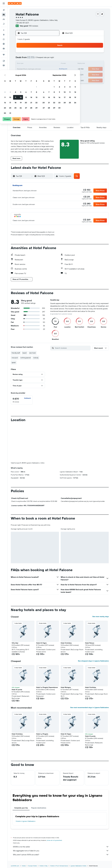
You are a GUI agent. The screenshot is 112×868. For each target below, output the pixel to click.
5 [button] (37, 59)
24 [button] (26, 74)
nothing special (26, 358)
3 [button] (26, 59)
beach (25, 353)
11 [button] (31, 64)
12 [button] (37, 64)
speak (14, 362)
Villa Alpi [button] (15, 643)
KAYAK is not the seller (61, 847)
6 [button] (42, 59)
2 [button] (21, 59)
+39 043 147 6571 (22, 23)
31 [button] (26, 80)
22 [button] (52, 69)
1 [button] (52, 53)
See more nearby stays (101, 617)
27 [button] (42, 74)
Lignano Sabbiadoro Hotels (78, 866)
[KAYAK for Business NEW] (4, 48)
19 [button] (37, 69)
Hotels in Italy (44, 866)
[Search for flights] (4, 10)
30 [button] (21, 80)
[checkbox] (22, 400)
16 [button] (21, 69)
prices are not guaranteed (54, 840)
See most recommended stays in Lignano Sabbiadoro (90, 707)
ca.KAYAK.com (15, 866)
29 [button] (52, 74)
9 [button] (21, 64)
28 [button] (47, 74)
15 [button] (52, 64)
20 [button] (42, 69)
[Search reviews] (72, 348)
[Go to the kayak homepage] (15, 3)
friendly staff (16, 353)
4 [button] (31, 59)
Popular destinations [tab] (39, 808)
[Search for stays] (4, 15)
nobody (36, 358)
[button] (4, 3)
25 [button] (31, 74)
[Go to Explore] (4, 35)
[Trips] (4, 55)
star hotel (32, 353)
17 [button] (26, 69)
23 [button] (21, 74)
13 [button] (42, 64)
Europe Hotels (33, 866)
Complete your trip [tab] (21, 808)
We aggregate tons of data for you (61, 851)
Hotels (24, 866)
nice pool (15, 358)
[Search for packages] (4, 24)
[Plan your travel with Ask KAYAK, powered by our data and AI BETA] (4, 30)
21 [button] (47, 69)
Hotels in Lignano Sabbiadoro (26, 821)
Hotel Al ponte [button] (17, 690)
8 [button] (52, 59)
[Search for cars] (4, 19)
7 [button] (47, 59)
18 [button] (31, 69)
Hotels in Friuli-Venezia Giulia (59, 866)
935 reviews (33, 26)
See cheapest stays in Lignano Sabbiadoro (93, 661)
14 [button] (47, 64)
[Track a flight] (4, 39)
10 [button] (26, 64)
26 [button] (37, 74)
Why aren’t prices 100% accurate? (61, 855)
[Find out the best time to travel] (4, 44)
